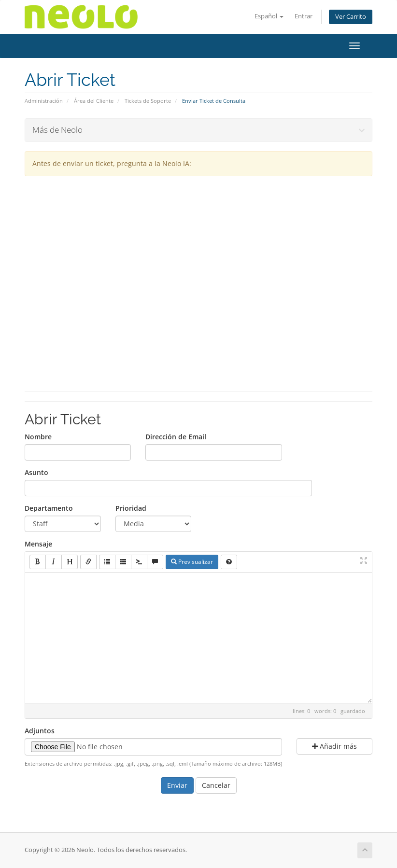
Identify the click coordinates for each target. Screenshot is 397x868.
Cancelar (216, 785)
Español (269, 16)
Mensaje (38, 544)
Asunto (36, 472)
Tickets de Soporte (148, 101)
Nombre (38, 437)
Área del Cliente (94, 101)
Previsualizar (192, 562)
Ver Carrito (351, 17)
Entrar (304, 16)
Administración (44, 101)
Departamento (49, 508)
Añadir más (334, 746)
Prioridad (131, 508)
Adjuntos (40, 731)
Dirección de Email (176, 437)
